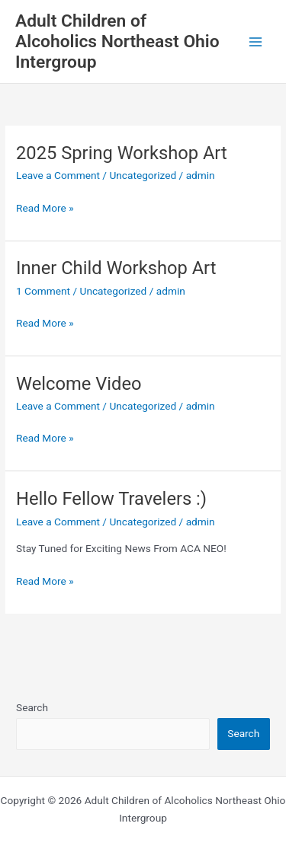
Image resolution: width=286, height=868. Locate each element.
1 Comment (43, 291)
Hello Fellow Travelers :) (111, 499)
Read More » (45, 208)
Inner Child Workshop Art (116, 268)
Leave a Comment (58, 175)
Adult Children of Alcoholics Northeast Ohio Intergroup (117, 42)
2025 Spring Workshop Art (122, 153)
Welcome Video (79, 384)
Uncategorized (143, 175)
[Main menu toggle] (256, 41)
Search (32, 707)
